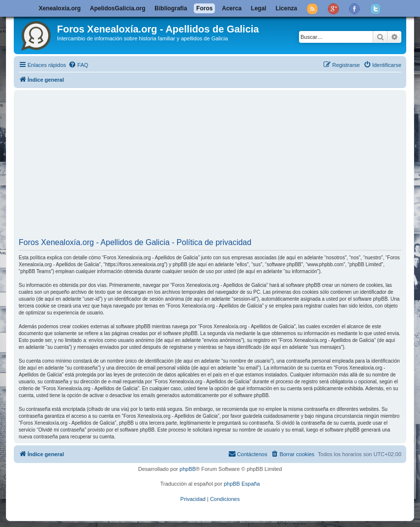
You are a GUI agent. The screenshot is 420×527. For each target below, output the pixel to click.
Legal (258, 8)
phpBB (188, 469)
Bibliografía (171, 8)
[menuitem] (78, 65)
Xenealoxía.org (60, 8)
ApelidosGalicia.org (118, 8)
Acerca (232, 8)
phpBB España (242, 484)
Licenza (286, 8)
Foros (204, 8)
